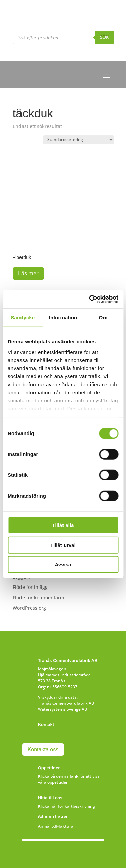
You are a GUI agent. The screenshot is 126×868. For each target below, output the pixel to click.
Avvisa (63, 565)
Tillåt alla (63, 525)
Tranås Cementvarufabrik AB (66, 703)
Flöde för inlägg (30, 587)
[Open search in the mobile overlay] (63, 37)
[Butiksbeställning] (78, 140)
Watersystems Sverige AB (62, 709)
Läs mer (28, 273)
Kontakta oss (43, 749)
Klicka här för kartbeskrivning (67, 806)
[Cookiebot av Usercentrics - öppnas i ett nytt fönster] (90, 299)
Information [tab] (63, 318)
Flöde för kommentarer (39, 597)
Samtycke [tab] (23, 318)
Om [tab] (103, 318)
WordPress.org (29, 608)
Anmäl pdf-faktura (56, 826)
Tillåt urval (63, 545)
